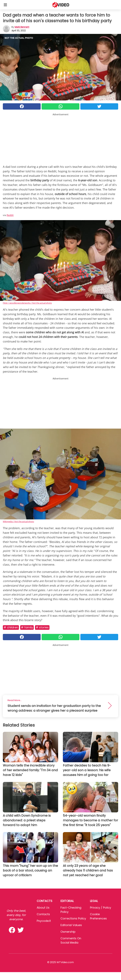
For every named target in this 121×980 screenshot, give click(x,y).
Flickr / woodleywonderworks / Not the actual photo (27, 303)
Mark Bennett (22, 27)
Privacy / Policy (101, 908)
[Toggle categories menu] (5, 5)
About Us (43, 908)
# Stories (42, 627)
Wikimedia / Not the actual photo (18, 521)
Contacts (43, 914)
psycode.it (44, 921)
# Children (11, 627)
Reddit (10, 215)
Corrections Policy (73, 918)
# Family (27, 627)
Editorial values (71, 925)
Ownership (68, 932)
